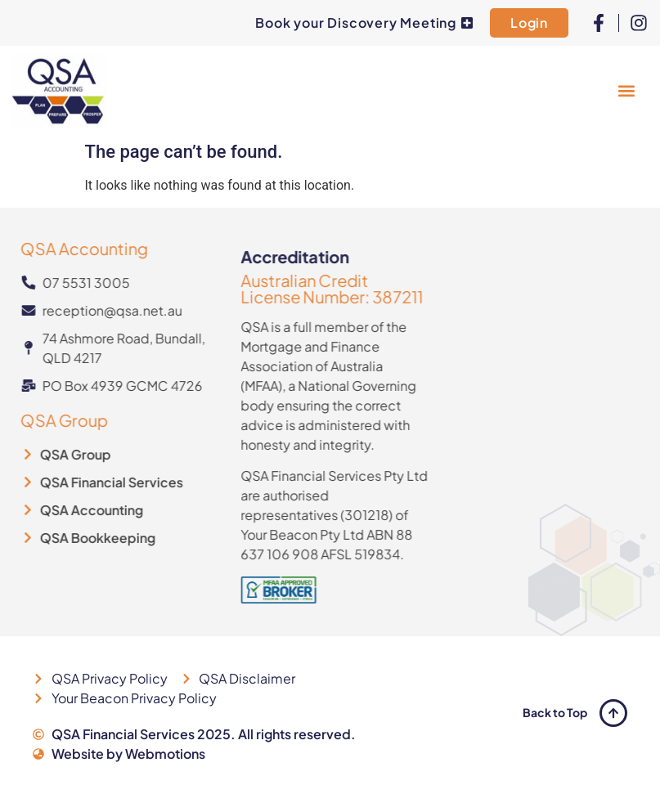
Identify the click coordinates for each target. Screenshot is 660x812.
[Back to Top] (613, 713)
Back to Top (555, 712)
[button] (626, 90)
